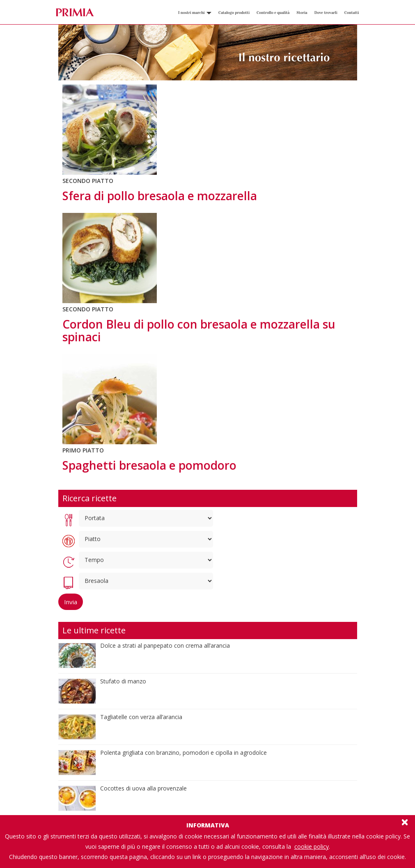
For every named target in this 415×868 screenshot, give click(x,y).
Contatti (352, 13)
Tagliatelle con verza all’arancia (141, 717)
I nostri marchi (195, 13)
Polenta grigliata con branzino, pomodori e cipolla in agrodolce (183, 753)
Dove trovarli (326, 13)
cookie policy (312, 846)
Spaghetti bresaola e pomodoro (149, 465)
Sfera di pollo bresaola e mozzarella (160, 196)
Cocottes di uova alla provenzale (143, 788)
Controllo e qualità (273, 13)
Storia (302, 13)
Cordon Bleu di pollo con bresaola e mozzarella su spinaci (199, 330)
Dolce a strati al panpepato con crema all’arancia (165, 645)
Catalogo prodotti (234, 13)
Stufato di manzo (123, 681)
